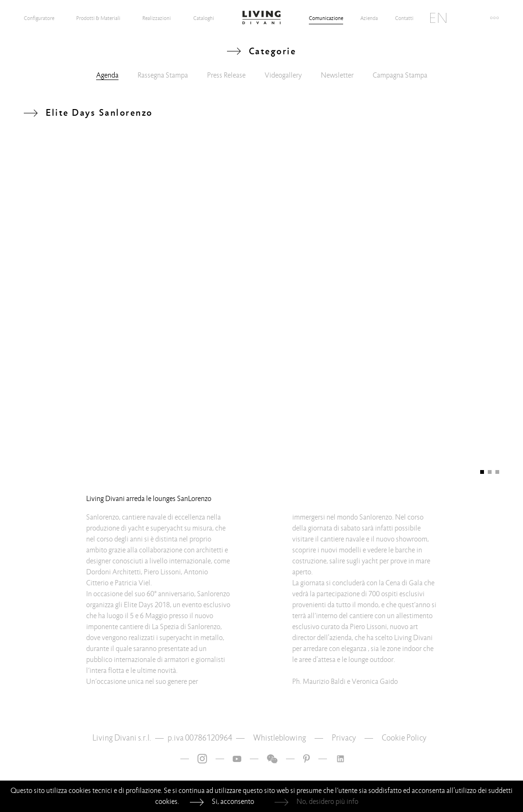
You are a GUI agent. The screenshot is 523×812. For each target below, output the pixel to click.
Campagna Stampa (400, 75)
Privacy (344, 738)
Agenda (107, 75)
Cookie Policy (404, 738)
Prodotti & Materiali (98, 18)
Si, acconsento (233, 802)
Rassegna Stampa (163, 75)
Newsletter (337, 75)
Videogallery (283, 75)
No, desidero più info (327, 802)
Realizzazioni (157, 18)
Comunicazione (326, 18)
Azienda (369, 18)
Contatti (404, 18)
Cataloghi (204, 18)
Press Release (226, 75)
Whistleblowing (280, 738)
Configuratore (39, 18)
